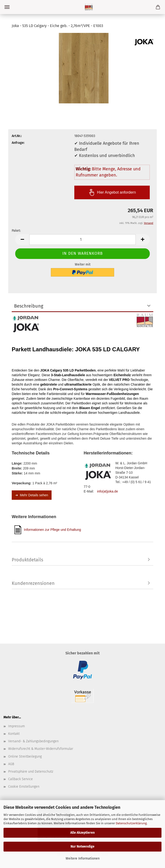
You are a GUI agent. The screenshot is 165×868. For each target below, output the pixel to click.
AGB (11, 764)
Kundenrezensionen (33, 583)
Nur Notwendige (82, 846)
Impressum (17, 726)
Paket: (16, 231)
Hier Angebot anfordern (112, 192)
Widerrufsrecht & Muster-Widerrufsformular (41, 749)
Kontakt (14, 734)
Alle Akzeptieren (82, 833)
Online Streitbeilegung (25, 757)
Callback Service (21, 779)
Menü (7, 7)
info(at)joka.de (107, 491)
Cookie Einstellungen (24, 787)
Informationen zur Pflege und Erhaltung (48, 530)
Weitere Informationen (83, 858)
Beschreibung (29, 306)
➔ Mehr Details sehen (32, 495)
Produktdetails (27, 560)
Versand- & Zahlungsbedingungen (33, 741)
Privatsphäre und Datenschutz (31, 772)
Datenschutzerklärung (131, 823)
